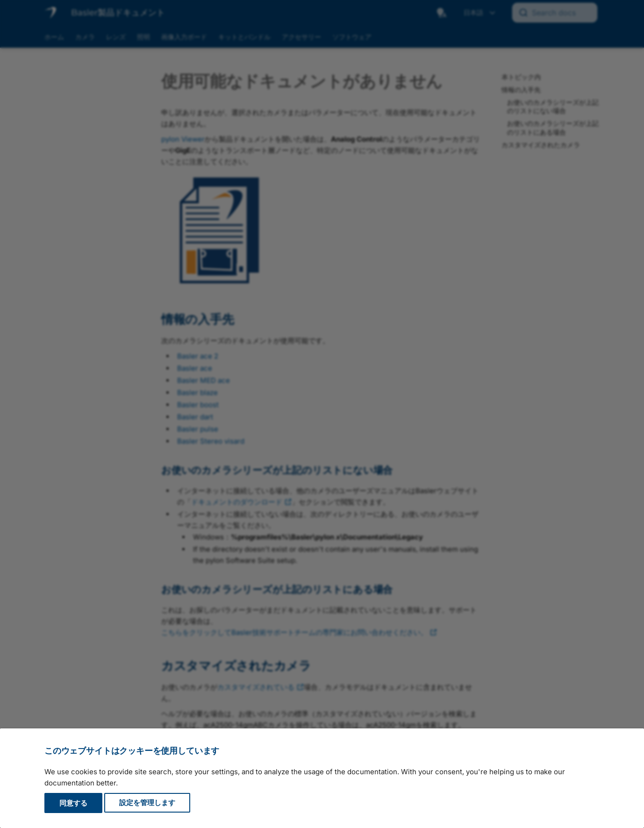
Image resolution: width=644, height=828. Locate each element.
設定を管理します (147, 803)
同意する (73, 803)
